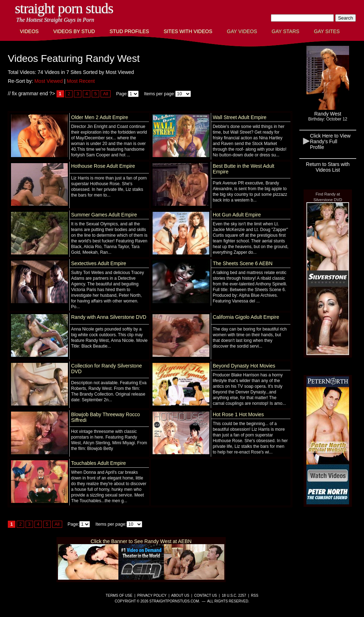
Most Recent (81, 81)
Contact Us (205, 595)
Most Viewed (49, 81)
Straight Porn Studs (64, 8)
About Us (180, 595)
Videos (29, 31)
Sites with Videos (188, 31)
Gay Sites (327, 31)
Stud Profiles (129, 31)
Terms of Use (119, 595)
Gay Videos (242, 31)
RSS (255, 595)
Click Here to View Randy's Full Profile (330, 141)
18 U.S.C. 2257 (234, 595)
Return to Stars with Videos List (328, 167)
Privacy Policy (152, 595)
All (106, 94)
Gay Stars (285, 31)
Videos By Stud (74, 31)
